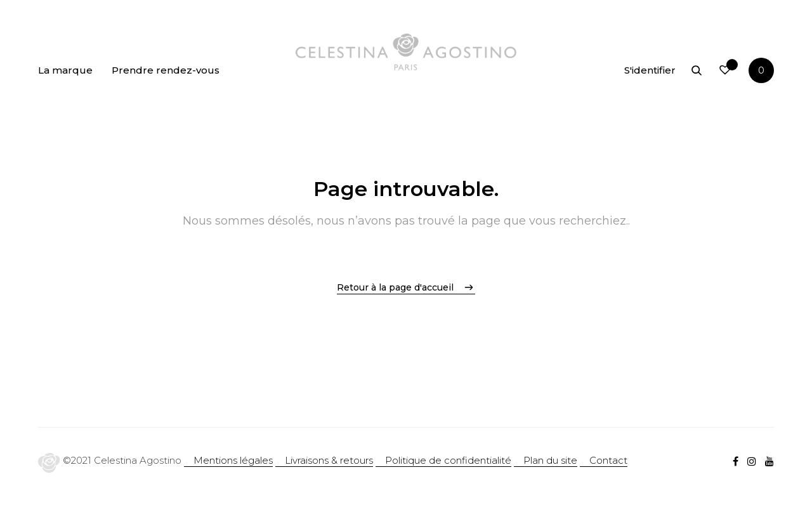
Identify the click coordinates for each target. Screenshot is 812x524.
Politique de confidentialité (448, 460)
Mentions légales (233, 460)
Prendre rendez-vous (166, 70)
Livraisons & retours (329, 460)
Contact (608, 460)
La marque (65, 70)
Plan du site (550, 460)
